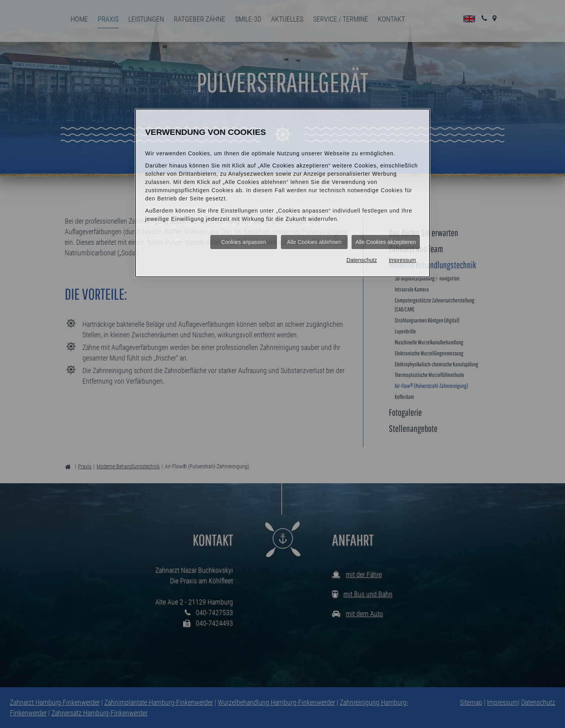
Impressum (402, 260)
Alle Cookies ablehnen (314, 242)
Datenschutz (362, 260)
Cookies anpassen (243, 242)
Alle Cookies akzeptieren (386, 242)
